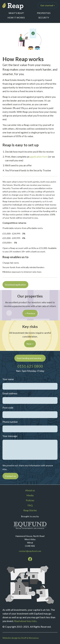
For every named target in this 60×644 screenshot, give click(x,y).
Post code (8, 407)
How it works (16, 18)
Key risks (30, 327)
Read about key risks (25, 621)
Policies (30, 500)
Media (30, 495)
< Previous (30, 313)
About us (30, 490)
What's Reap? (16, 13)
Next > (30, 344)
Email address (10, 393)
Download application (15, 285)
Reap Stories (30, 510)
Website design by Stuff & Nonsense (21, 638)
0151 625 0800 (30, 366)
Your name (8, 379)
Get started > (48, 5)
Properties (44, 13)
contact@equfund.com (30, 551)
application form (39, 157)
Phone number (10, 422)
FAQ (30, 505)
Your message (10, 436)
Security (44, 18)
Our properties (30, 296)
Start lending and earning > (30, 358)
